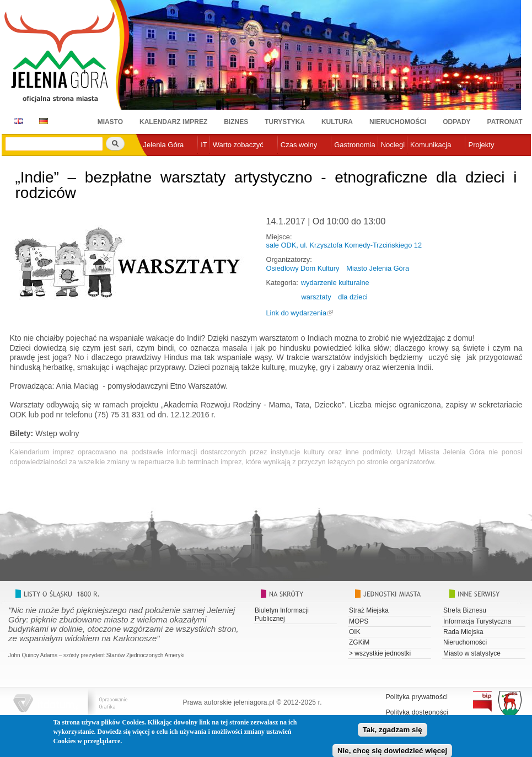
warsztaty (316, 297)
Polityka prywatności (417, 697)
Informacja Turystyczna (477, 621)
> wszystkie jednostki (380, 653)
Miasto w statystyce (472, 653)
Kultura (337, 122)
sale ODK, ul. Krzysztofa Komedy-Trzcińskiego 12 (344, 245)
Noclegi (393, 145)
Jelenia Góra (164, 145)
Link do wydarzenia (297, 313)
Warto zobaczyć (238, 145)
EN (16, 121)
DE (42, 121)
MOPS (359, 621)
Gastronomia (354, 145)
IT (204, 145)
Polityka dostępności (417, 712)
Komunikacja (431, 145)
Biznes (236, 122)
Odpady (456, 122)
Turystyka (285, 122)
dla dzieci (353, 297)
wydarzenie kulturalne (335, 283)
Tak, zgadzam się (393, 734)
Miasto (110, 122)
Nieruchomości (398, 122)
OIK (355, 632)
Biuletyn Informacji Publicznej (282, 614)
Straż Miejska (369, 610)
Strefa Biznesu (465, 610)
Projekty (481, 145)
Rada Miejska (463, 632)
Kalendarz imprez (173, 122)
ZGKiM (359, 642)
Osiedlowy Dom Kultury (303, 268)
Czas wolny (299, 145)
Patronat (505, 122)
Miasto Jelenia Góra (378, 268)
